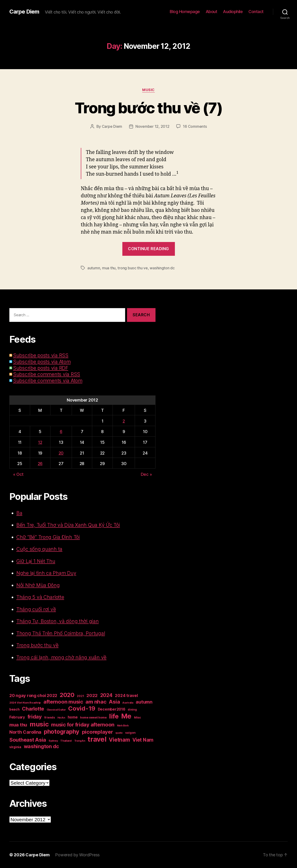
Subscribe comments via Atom (48, 381)
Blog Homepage (185, 12)
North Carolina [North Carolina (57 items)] (25, 732)
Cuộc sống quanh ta (39, 549)
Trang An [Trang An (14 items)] (80, 741)
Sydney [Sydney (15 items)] (53, 741)
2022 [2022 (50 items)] (92, 695)
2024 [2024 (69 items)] (106, 695)
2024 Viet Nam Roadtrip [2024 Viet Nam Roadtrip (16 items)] (25, 703)
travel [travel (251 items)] (97, 739)
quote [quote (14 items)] (119, 733)
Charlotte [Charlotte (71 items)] (33, 709)
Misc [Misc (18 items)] (138, 717)
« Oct (18, 474)
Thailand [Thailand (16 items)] (66, 741)
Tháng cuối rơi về (36, 609)
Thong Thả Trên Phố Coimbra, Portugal (61, 633)
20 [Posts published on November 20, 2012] (61, 453)
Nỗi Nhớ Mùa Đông (38, 585)
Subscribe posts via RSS (41, 355)
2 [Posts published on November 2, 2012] (124, 421)
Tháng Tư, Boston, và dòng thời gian (58, 621)
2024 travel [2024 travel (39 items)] (126, 695)
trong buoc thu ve (133, 268)
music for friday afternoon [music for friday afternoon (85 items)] (83, 725)
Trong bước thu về (37, 645)
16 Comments (195, 126)
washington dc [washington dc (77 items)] (42, 746)
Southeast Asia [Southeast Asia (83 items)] (28, 740)
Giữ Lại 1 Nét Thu (36, 561)
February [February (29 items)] (17, 717)
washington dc (162, 268)
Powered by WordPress (77, 855)
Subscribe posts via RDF (41, 368)
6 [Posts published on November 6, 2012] (61, 432)
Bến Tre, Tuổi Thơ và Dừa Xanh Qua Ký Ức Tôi (68, 525)
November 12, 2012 (152, 126)
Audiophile (233, 12)
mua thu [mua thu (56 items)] (18, 725)
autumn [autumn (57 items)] (144, 702)
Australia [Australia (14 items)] (128, 703)
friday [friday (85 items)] (35, 717)
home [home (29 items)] (73, 717)
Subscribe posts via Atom (42, 362)
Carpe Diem (24, 12)
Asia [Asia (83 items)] (114, 702)
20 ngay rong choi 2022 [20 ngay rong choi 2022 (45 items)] (33, 695)
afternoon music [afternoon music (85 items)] (63, 702)
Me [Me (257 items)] (126, 716)
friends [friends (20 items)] (50, 717)
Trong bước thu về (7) (148, 108)
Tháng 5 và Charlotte (40, 597)
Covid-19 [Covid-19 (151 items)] (82, 708)
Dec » (146, 474)
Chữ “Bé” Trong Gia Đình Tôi (48, 537)
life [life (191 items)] (114, 716)
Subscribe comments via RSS (47, 374)
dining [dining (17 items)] (132, 710)
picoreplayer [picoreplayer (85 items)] (97, 732)
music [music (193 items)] (39, 724)
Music (148, 90)
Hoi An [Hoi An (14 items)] (61, 718)
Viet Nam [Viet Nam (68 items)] (143, 740)
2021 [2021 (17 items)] (80, 696)
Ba (19, 513)
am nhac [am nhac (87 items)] (96, 702)
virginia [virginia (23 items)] (15, 747)
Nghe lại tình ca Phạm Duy (46, 573)
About (212, 12)
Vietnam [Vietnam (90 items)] (119, 740)
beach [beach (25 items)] (14, 709)
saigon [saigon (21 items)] (130, 733)
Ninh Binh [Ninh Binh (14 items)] (123, 726)
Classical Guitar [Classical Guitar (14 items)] (56, 710)
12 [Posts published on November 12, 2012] (40, 442)
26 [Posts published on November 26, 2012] (40, 464)
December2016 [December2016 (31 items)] (112, 709)
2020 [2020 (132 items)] (67, 695)
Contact (256, 12)
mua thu (109, 268)
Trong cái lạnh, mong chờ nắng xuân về (61, 657)
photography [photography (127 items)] (62, 732)
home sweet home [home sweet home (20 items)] (93, 717)
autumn (94, 268)
